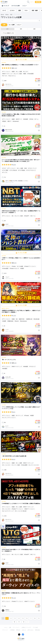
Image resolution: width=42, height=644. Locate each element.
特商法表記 (37, 630)
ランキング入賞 (22, 59)
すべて (4, 10)
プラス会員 (35, 627)
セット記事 (12, 25)
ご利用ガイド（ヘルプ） (26, 627)
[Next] (28, 622)
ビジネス (12, 10)
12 (24, 622)
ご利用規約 (12, 630)
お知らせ (24, 630)
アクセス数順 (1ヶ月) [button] (8, 33)
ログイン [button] (32, 2)
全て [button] (8, 29)
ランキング (5, 6)
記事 (4, 25)
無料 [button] (34, 29)
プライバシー (5, 630)
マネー (26, 10)
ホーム (2, 14)
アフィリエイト (16, 627)
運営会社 (18, 630)
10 (14, 622)
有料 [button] (21, 29)
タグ (11, 14)
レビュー (25, 6)
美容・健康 (35, 10)
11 (19, 622)
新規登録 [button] (38, 2)
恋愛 (19, 10)
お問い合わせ (30, 630)
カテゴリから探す (16, 6)
